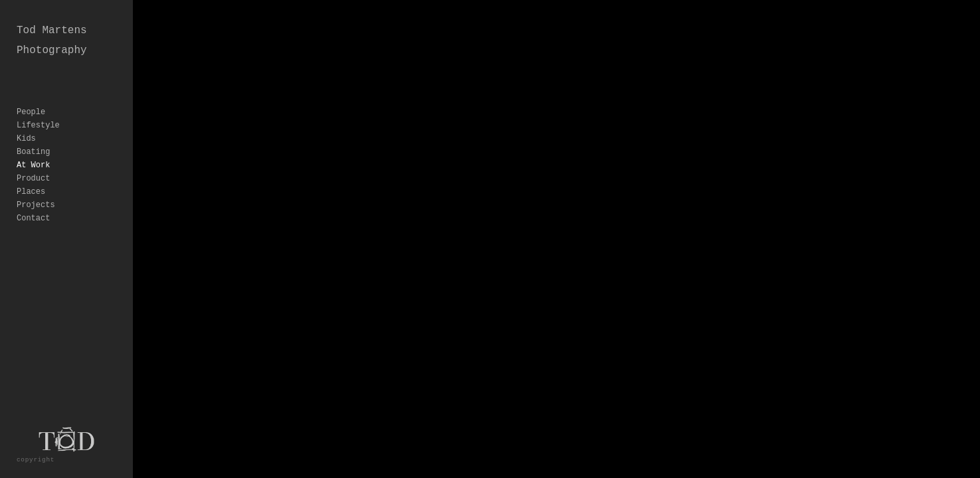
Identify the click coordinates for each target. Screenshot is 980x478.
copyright (36, 460)
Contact (33, 199)
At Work (33, 145)
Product (33, 159)
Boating (33, 132)
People (31, 92)
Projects (36, 185)
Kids (26, 119)
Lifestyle (38, 106)
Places (31, 172)
